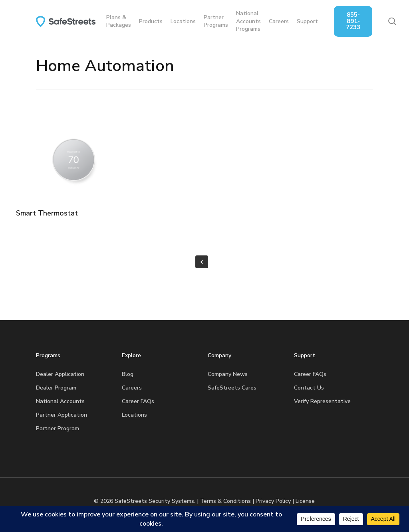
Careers (132, 388)
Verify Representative (322, 401)
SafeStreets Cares (232, 388)
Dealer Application (60, 374)
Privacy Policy (273, 501)
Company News (228, 374)
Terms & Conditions (225, 501)
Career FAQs (138, 401)
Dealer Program (56, 388)
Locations (134, 415)
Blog (128, 374)
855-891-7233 (361, 21)
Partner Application (62, 415)
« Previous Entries (202, 262)
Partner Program (58, 428)
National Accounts (60, 401)
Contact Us (309, 388)
